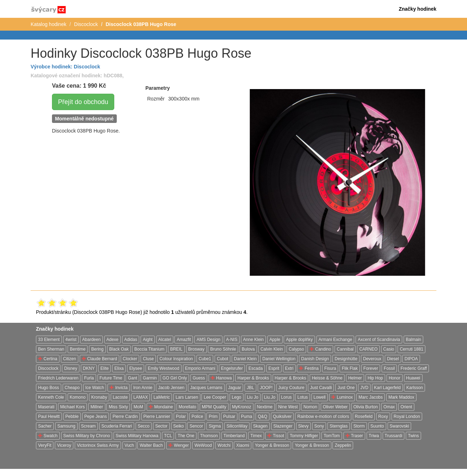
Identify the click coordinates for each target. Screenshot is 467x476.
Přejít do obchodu (83, 102)
